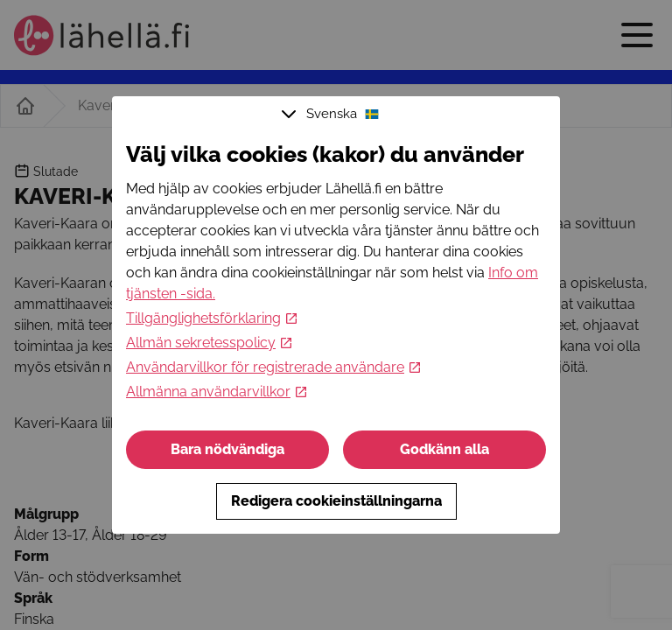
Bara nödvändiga (227, 449)
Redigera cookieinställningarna (336, 501)
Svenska (332, 114)
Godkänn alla (444, 449)
